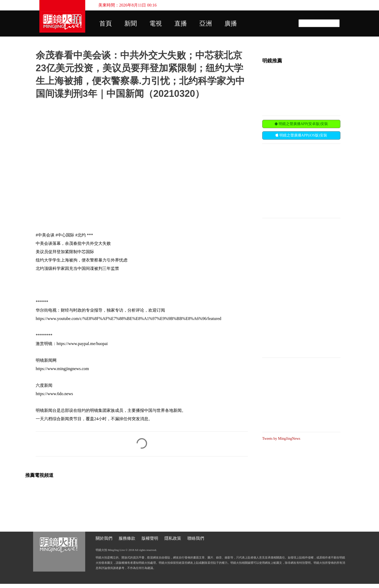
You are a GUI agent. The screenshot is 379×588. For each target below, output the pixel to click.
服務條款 (127, 538)
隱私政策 (173, 538)
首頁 (106, 23)
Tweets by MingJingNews (281, 439)
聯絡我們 (196, 538)
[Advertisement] (301, 180)
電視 (156, 23)
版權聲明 (150, 538)
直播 (181, 23)
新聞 (131, 23)
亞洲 (206, 23)
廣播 (231, 23)
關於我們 (104, 538)
